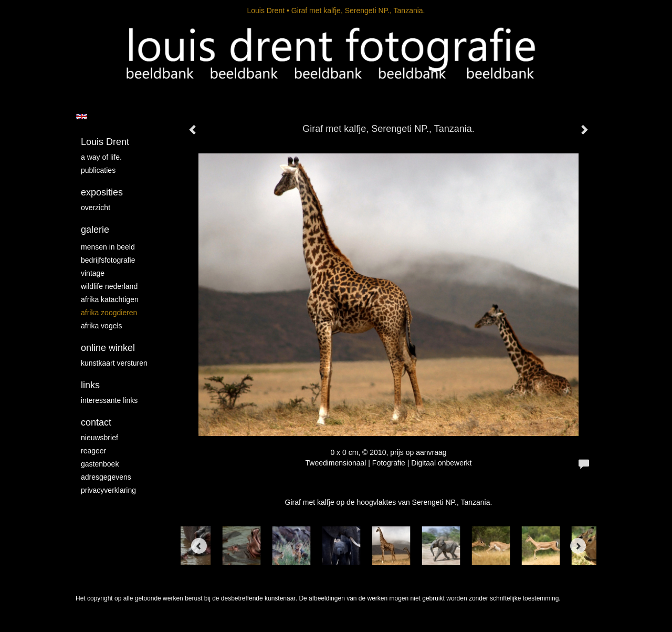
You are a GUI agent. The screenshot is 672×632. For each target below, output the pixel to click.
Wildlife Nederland (109, 286)
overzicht (96, 208)
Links (90, 385)
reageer (93, 451)
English (82, 117)
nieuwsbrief (99, 438)
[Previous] (199, 546)
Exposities (102, 192)
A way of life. (101, 157)
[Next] (578, 546)
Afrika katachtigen (110, 299)
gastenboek (100, 464)
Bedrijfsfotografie (108, 260)
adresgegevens (106, 477)
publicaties (98, 170)
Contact (96, 422)
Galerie (95, 230)
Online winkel (108, 348)
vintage (93, 273)
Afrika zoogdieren (109, 313)
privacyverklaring (108, 490)
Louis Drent (266, 11)
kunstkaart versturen (114, 363)
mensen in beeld (108, 247)
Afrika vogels (102, 326)
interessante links (109, 400)
